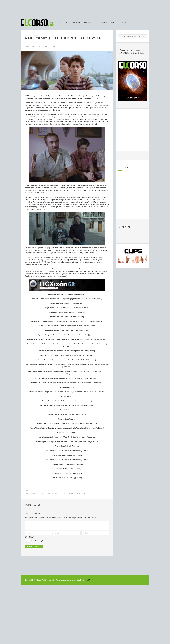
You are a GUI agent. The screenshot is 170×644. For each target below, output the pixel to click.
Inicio (27, 35)
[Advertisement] (85, 8)
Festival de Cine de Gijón (54, 494)
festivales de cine (72, 494)
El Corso (53, 47)
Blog (113, 23)
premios (83, 494)
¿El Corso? (65, 23)
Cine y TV (28, 491)
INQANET (87, 580)
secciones (101, 23)
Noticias (77, 23)
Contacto (123, 23)
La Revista (88, 23)
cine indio (40, 494)
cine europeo (30, 494)
